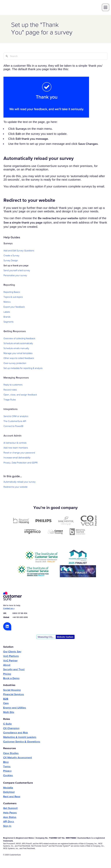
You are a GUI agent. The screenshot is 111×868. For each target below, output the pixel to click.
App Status (10, 818)
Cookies (8, 776)
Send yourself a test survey (17, 271)
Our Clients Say (12, 652)
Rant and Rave (12, 797)
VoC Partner (10, 661)
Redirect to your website (15, 487)
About (7, 665)
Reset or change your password (19, 453)
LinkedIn (7, 627)
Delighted (9, 793)
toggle (105, 8)
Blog (6, 762)
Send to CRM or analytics (16, 417)
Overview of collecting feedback (19, 339)
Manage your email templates (18, 354)
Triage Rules (10, 400)
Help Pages (10, 813)
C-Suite (7, 724)
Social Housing (12, 690)
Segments (8, 322)
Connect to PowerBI (13, 427)
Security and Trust (14, 670)
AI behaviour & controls (15, 443)
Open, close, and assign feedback (20, 395)
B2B (6, 699)
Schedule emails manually (16, 349)
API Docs (9, 822)
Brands (7, 317)
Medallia (8, 788)
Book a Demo (11, 679)
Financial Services (14, 695)
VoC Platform (11, 657)
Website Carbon (65, 637)
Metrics (7, 303)
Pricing (7, 674)
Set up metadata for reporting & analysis (23, 369)
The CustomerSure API (15, 422)
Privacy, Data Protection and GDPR (21, 463)
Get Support (10, 809)
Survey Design (11, 261)
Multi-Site (9, 713)
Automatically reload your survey (20, 482)
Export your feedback (14, 307)
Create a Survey (11, 256)
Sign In (7, 826)
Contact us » (9, 609)
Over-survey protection (15, 364)
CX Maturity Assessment (18, 758)
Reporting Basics (12, 293)
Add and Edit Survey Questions (19, 251)
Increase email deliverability (17, 458)
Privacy (7, 771)
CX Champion (11, 729)
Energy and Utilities (15, 708)
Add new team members (16, 448)
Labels (7, 312)
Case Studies (11, 754)
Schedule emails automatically (18, 344)
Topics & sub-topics (13, 297)
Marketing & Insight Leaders (20, 738)
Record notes (10, 390)
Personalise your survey (15, 276)
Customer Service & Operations (22, 742)
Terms (7, 767)
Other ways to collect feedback (19, 359)
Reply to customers (13, 385)
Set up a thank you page (16, 266)
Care (6, 704)
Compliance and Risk (16, 733)
